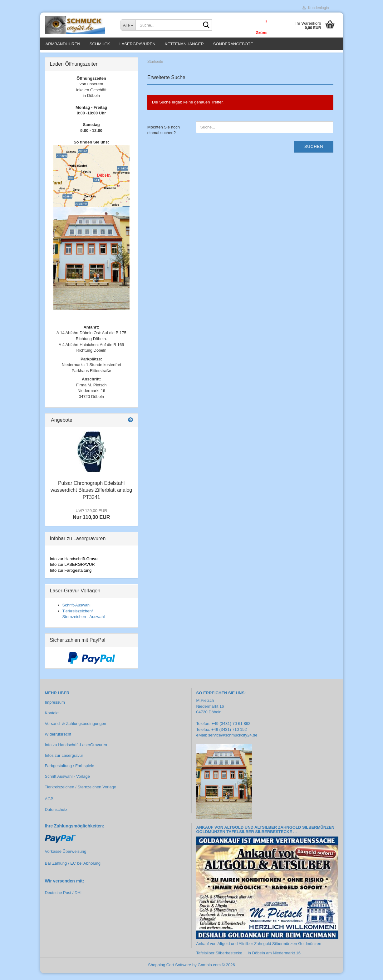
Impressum (55, 709)
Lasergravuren (137, 44)
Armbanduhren (63, 44)
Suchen (314, 153)
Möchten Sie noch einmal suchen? (164, 137)
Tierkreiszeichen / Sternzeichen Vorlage (81, 794)
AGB (49, 806)
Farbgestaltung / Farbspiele (70, 773)
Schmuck (100, 44)
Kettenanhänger (184, 44)
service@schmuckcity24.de (233, 742)
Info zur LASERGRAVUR (72, 571)
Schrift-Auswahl (76, 612)
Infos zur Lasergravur (64, 762)
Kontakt (52, 720)
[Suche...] (128, 25)
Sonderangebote (233, 44)
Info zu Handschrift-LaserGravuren (76, 752)
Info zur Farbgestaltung (71, 577)
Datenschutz (56, 816)
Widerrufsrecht (58, 741)
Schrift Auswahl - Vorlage (68, 783)
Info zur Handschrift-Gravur (74, 566)
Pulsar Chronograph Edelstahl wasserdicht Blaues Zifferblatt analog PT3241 (91, 497)
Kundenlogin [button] (316, 8)
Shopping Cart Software (169, 972)
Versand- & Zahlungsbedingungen (76, 730)
